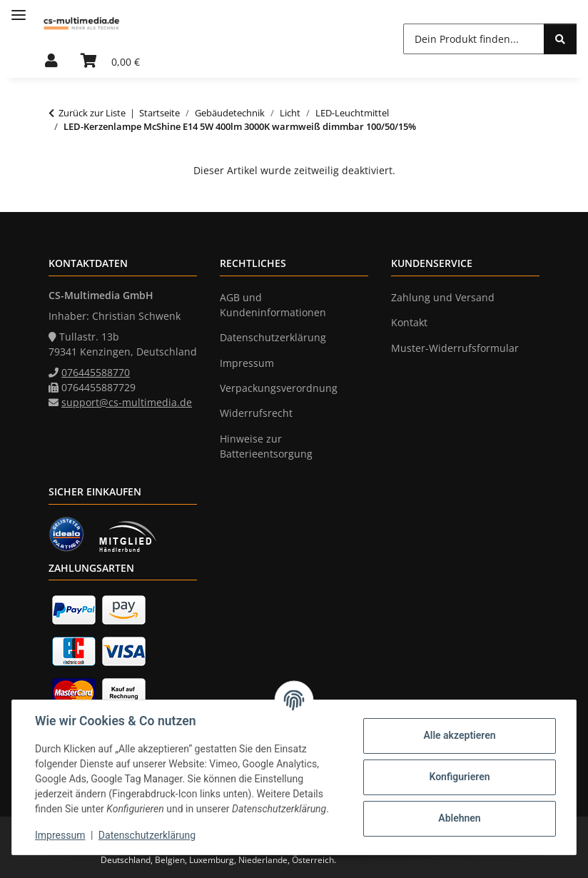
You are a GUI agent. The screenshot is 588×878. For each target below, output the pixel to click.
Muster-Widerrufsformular (455, 348)
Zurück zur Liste (92, 113)
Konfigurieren (459, 777)
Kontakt (409, 322)
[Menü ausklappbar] (19, 9)
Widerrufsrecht (256, 413)
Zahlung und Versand (443, 297)
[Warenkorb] (110, 61)
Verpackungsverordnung (279, 388)
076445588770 (96, 372)
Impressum (60, 835)
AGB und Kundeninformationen (273, 305)
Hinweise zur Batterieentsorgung (266, 446)
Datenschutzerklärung (147, 835)
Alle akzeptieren (459, 735)
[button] (51, 61)
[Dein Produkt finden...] (474, 39)
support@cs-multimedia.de (127, 402)
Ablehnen (459, 818)
